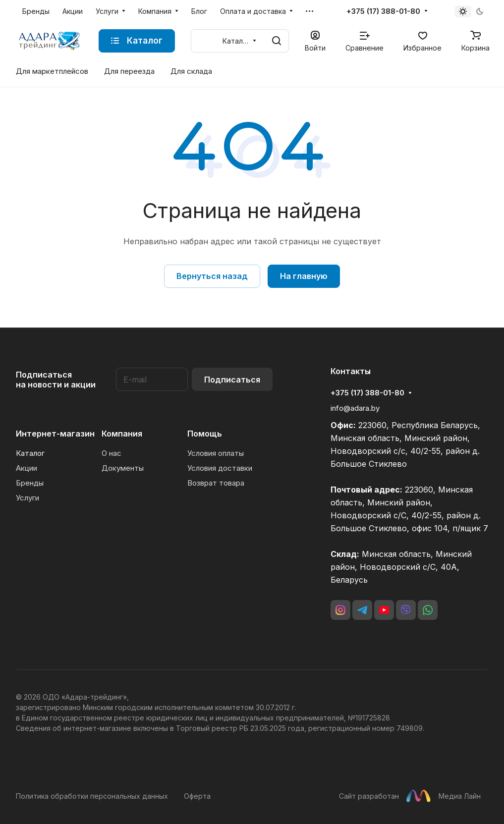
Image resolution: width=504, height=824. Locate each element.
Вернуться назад (212, 276)
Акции (27, 468)
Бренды (30, 483)
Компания (122, 434)
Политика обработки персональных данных (92, 796)
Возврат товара (216, 483)
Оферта (197, 796)
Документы (123, 468)
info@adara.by (355, 408)
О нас (112, 453)
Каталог (30, 453)
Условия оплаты (216, 453)
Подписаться (232, 380)
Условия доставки (220, 468)
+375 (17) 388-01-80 (383, 11)
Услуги (28, 498)
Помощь (205, 434)
